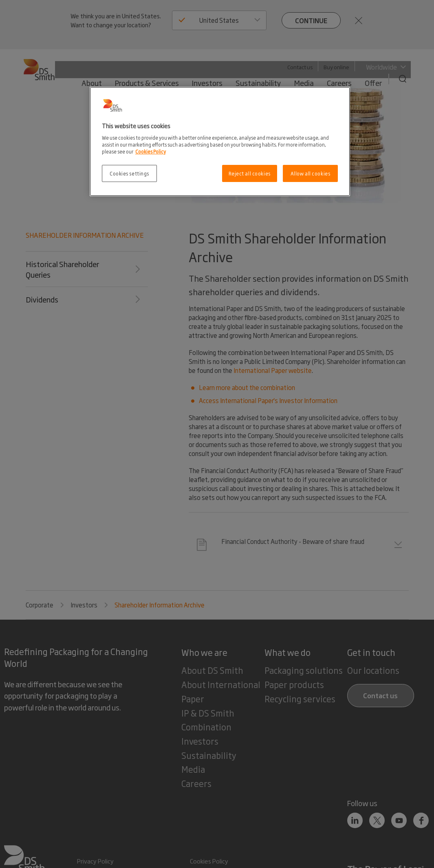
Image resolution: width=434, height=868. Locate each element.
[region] (220, 141)
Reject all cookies (250, 173)
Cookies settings (129, 173)
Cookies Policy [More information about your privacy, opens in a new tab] (151, 151)
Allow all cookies (311, 173)
